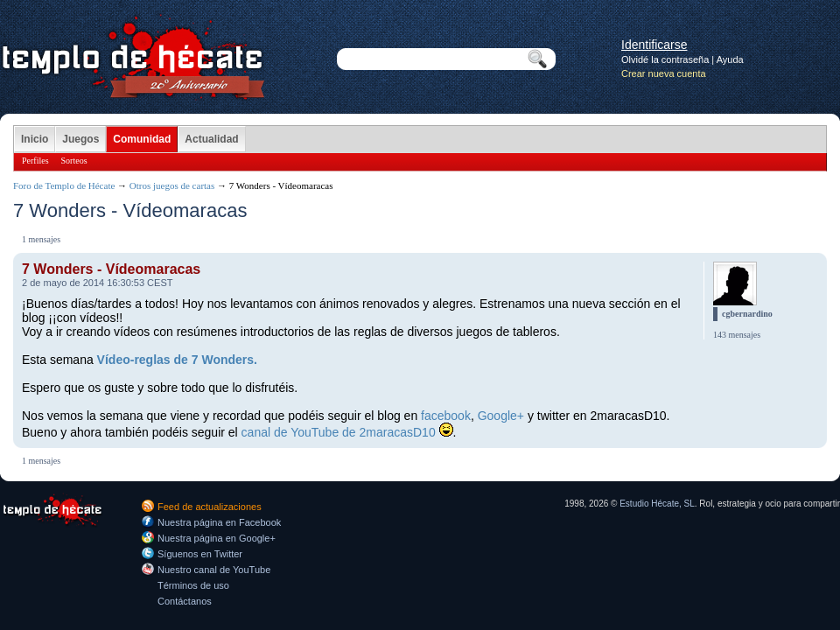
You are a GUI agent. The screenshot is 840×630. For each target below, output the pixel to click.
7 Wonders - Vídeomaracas (111, 269)
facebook (446, 416)
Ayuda (730, 59)
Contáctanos (185, 601)
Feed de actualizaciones (210, 507)
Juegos (80, 139)
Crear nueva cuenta (664, 73)
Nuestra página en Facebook (219, 522)
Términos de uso (193, 585)
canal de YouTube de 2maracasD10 (339, 432)
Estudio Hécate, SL (657, 504)
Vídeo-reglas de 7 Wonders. (177, 360)
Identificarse (654, 45)
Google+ (501, 416)
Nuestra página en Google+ (217, 538)
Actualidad (211, 139)
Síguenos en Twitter (200, 554)
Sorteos (74, 161)
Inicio (35, 139)
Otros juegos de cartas (172, 185)
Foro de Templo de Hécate (64, 185)
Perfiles (35, 161)
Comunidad (142, 139)
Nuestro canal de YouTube (214, 570)
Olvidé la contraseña (665, 59)
